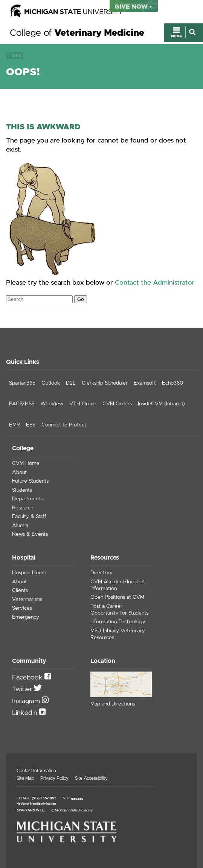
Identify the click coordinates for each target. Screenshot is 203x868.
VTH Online (83, 404)
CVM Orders (117, 404)
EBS (31, 425)
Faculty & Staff (29, 517)
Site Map (25, 778)
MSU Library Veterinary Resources (118, 634)
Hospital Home (29, 573)
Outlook (51, 383)
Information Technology (118, 622)
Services (22, 608)
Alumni (20, 526)
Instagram (27, 701)
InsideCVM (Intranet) (161, 404)
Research (23, 508)
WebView (52, 404)
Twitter (23, 689)
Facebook (28, 678)
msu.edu (77, 799)
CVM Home (26, 463)
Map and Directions (113, 704)
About (19, 472)
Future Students (30, 481)
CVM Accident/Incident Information (118, 585)
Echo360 (172, 383)
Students (22, 490)
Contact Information (36, 771)
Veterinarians (27, 600)
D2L (71, 383)
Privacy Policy (54, 778)
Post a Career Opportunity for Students (119, 610)
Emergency (26, 617)
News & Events (30, 534)
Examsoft (145, 383)
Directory (101, 573)
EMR (14, 425)
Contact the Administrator (155, 283)
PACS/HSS (22, 404)
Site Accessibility (91, 778)
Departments (27, 499)
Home (15, 55)
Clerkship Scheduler (105, 383)
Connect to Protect (64, 425)
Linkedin (26, 713)
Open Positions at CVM (117, 597)
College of (77, 33)
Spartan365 (22, 383)
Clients (20, 590)
